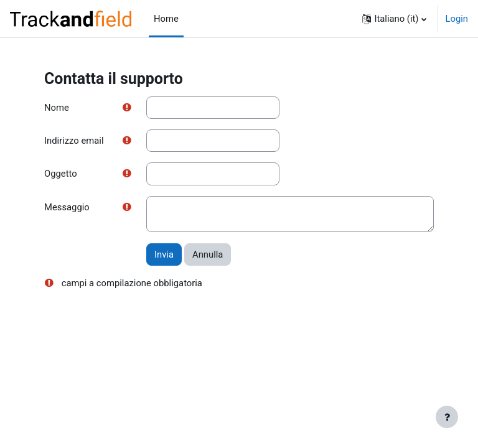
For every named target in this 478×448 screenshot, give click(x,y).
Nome (57, 108)
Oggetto (61, 174)
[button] (394, 19)
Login (457, 19)
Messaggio (67, 207)
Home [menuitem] (166, 19)
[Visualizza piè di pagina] (447, 417)
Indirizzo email (74, 141)
